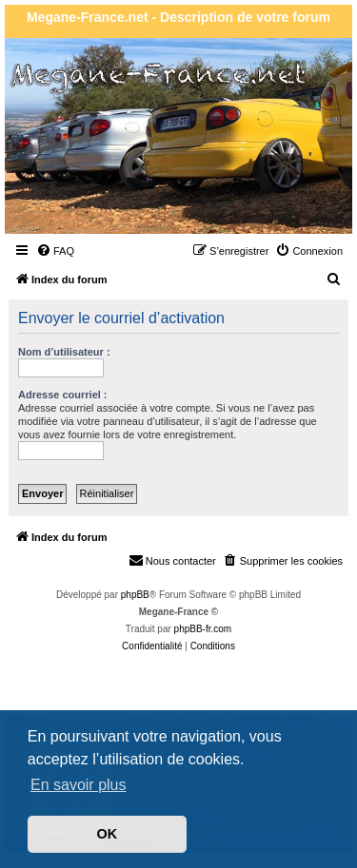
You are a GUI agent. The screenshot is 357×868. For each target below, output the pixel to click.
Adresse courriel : (63, 395)
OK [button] (108, 834)
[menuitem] (55, 251)
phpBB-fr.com (203, 629)
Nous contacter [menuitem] (172, 560)
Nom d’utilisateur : (64, 352)
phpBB (135, 595)
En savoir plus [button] (79, 785)
